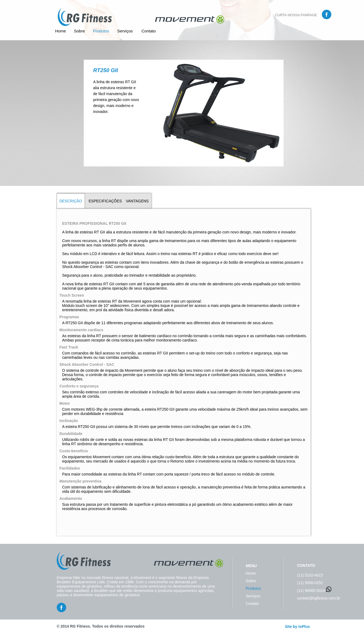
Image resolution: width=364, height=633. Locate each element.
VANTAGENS (137, 201)
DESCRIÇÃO (71, 201)
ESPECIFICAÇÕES (105, 201)
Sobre (79, 31)
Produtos (101, 31)
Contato (149, 31)
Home (60, 31)
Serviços (125, 31)
